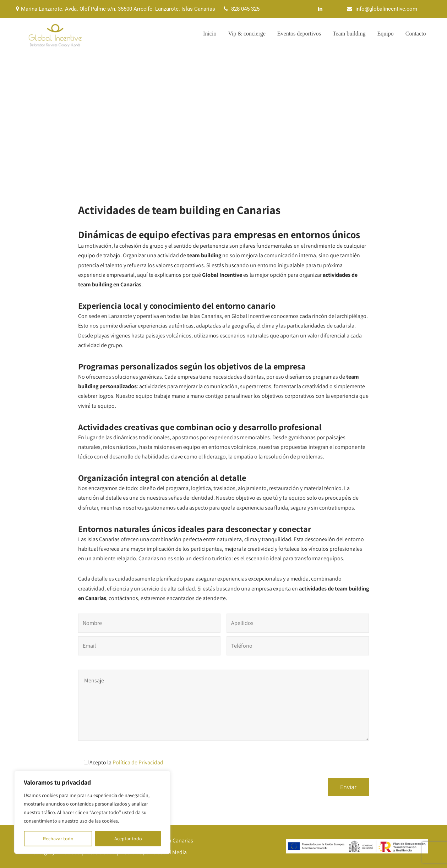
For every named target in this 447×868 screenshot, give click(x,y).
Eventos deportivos (299, 34)
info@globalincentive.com (386, 9)
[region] (92, 812)
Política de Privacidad (138, 762)
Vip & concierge (247, 34)
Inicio (210, 34)
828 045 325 (245, 9)
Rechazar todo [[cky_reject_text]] (58, 839)
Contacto (416, 34)
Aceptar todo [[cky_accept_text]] (128, 839)
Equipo (386, 34)
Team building (349, 34)
